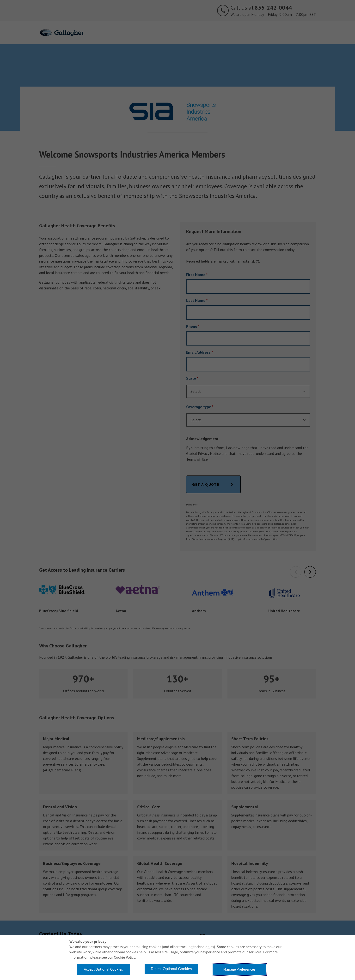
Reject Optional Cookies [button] (171, 969)
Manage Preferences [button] (239, 969)
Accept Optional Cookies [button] (103, 969)
